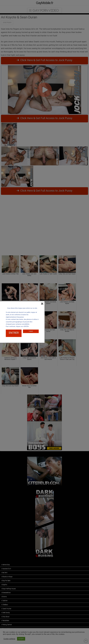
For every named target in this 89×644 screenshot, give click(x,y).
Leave (31, 331)
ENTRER (14, 333)
